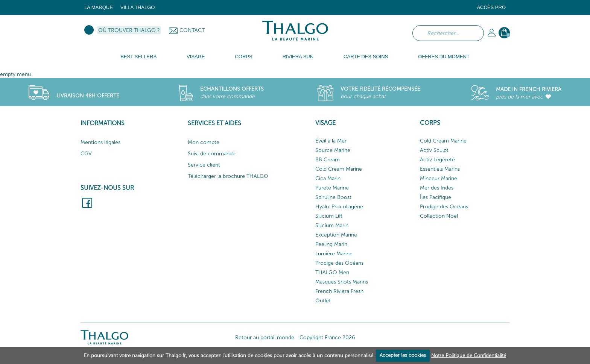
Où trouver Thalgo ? (129, 30)
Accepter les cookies (403, 355)
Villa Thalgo (138, 7)
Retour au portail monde (265, 337)
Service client (204, 165)
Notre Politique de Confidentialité (469, 355)
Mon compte (204, 142)
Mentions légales (100, 142)
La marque (99, 7)
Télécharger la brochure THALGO (228, 176)
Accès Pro (491, 7)
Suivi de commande (212, 154)
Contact (192, 30)
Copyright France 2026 (327, 337)
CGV (86, 154)
